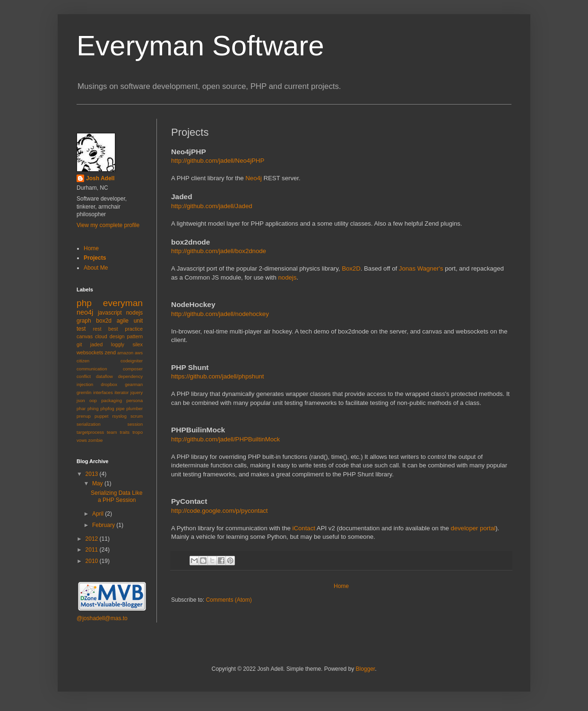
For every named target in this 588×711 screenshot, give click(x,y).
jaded (96, 344)
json (81, 400)
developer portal (473, 528)
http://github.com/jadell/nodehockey (220, 314)
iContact (304, 528)
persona (134, 400)
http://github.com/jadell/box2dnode (219, 251)
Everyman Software (200, 46)
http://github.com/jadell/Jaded (212, 206)
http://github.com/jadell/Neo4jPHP (218, 161)
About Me (96, 268)
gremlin (84, 392)
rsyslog (119, 416)
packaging (112, 400)
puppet (101, 416)
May (98, 483)
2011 (93, 550)
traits (125, 432)
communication (92, 369)
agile (123, 321)
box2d (104, 321)
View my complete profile (108, 225)
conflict (84, 376)
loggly (118, 344)
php (84, 303)
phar (81, 408)
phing (93, 408)
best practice (125, 329)
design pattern (126, 336)
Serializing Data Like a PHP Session (117, 496)
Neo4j (253, 178)
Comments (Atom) (229, 600)
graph (84, 321)
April (99, 514)
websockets (90, 352)
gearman (134, 384)
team (112, 432)
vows (82, 440)
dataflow (104, 376)
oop (93, 400)
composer (133, 369)
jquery (137, 392)
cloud (101, 336)
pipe (120, 408)
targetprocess (90, 432)
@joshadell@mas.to (102, 618)
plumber (134, 408)
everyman (123, 303)
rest (97, 329)
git (79, 344)
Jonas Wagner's (421, 268)
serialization (89, 424)
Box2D (351, 268)
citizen (83, 361)
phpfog (107, 408)
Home (341, 586)
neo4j (85, 312)
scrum (137, 416)
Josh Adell (100, 178)
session (135, 424)
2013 (93, 474)
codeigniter (132, 361)
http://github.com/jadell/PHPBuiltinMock (225, 439)
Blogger (365, 669)
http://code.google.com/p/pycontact (220, 511)
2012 (93, 539)
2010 (93, 561)
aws (139, 353)
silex (138, 344)
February (104, 525)
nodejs (287, 277)
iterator (121, 392)
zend (110, 352)
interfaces (103, 392)
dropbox (109, 384)
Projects (95, 258)
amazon (125, 353)
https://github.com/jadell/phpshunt (217, 376)
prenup (84, 416)
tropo (138, 432)
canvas (85, 336)
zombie (96, 440)
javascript (110, 313)
